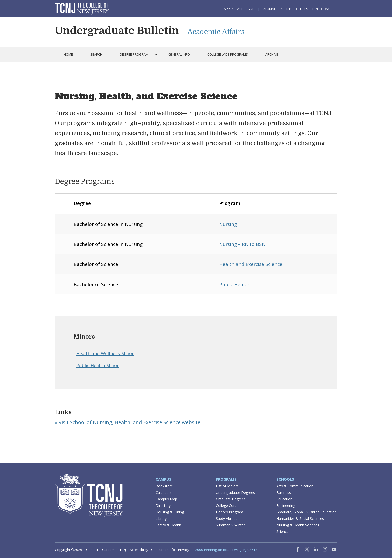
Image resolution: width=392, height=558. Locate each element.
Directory (163, 506)
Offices (302, 9)
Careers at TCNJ (114, 550)
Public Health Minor (98, 365)
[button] (335, 9)
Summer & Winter (230, 525)
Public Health (234, 284)
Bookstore (164, 486)
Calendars (164, 493)
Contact (92, 550)
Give (251, 9)
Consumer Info (163, 550)
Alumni (269, 9)
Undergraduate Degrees (235, 493)
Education (284, 499)
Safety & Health (168, 525)
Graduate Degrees (231, 499)
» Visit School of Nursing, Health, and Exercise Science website (128, 422)
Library (161, 519)
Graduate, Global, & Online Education (307, 512)
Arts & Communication (295, 486)
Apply (229, 9)
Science (283, 532)
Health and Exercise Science (251, 264)
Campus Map (166, 499)
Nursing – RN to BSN (242, 244)
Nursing (228, 224)
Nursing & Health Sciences (298, 525)
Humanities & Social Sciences (300, 519)
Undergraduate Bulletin (117, 31)
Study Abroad (227, 519)
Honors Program (230, 512)
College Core (226, 506)
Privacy (184, 550)
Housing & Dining (170, 512)
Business (284, 493)
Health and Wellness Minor (105, 353)
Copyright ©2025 (69, 550)
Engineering (286, 506)
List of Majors (227, 486)
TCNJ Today (321, 9)
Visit (240, 9)
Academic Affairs (216, 32)
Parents (286, 9)
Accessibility (139, 550)
